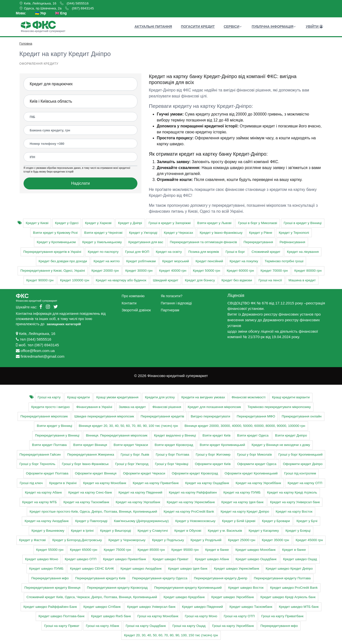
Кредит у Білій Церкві (239, 521)
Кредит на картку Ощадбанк (207, 483)
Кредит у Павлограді (91, 521)
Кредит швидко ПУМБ (46, 569)
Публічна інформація (274, 27)
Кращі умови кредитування (117, 397)
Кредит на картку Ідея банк (243, 502)
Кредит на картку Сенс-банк (90, 492)
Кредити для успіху (160, 397)
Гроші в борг (235, 252)
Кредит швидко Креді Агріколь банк (288, 597)
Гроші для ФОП (137, 252)
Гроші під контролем (300, 473)
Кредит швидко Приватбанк (124, 559)
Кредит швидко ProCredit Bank (294, 588)
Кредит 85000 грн (151, 550)
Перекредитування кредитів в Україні (52, 252)
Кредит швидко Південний (202, 607)
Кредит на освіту (169, 252)
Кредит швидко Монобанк (255, 550)
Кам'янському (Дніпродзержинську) (141, 521)
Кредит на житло (107, 261)
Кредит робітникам (141, 261)
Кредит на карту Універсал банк (295, 502)
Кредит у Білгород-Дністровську (77, 540)
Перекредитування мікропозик (44, 416)
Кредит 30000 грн (139, 271)
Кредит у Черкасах (179, 233)
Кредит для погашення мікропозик (214, 407)
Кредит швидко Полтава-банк (62, 616)
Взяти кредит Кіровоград (174, 445)
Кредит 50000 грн (207, 271)
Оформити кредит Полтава (47, 473)
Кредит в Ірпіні (82, 531)
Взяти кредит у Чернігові (103, 233)
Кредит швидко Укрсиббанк (233, 597)
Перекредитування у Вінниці (57, 435)
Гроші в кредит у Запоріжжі (170, 223)
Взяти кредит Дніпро (291, 435)
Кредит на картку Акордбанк (47, 521)
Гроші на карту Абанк (102, 626)
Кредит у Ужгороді (143, 233)
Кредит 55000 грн (50, 550)
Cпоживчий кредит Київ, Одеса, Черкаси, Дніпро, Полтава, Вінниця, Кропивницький (92, 597)
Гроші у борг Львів (135, 454)
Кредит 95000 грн (185, 550)
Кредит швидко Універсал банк (151, 607)
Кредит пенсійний (209, 261)
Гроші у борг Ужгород (132, 464)
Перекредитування (258, 242)
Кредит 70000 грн (274, 271)
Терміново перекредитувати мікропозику (279, 407)
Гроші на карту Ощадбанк (146, 626)
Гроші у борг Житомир (213, 454)
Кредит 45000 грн (309, 540)
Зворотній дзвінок (136, 310)
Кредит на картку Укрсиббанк (258, 483)
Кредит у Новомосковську (195, 521)
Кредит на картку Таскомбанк (86, 502)
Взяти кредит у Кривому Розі (55, 233)
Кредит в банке (217, 550)
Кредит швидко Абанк (212, 559)
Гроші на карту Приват (62, 626)
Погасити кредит (198, 27)
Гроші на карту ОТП (239, 616)
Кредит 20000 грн (105, 271)
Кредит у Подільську (168, 540)
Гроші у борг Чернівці (172, 464)
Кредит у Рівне (261, 233)
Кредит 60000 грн (240, 271)
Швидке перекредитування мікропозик (104, 416)
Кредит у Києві (37, 223)
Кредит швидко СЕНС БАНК (92, 569)
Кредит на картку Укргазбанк (138, 502)
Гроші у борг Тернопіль (37, 464)
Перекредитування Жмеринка (91, 454)
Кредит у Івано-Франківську (221, 233)
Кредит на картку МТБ (40, 502)
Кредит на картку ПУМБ (242, 492)
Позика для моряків (203, 252)
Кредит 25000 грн (242, 540)
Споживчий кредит (266, 252)
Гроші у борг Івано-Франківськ (85, 464)
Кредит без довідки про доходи (63, 261)
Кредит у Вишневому (48, 531)
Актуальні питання (153, 27)
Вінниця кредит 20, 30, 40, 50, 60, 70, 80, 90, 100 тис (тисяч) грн (128, 426)
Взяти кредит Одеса (253, 435)
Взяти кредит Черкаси (131, 445)
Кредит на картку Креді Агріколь (292, 492)
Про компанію (133, 296)
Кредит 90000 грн (40, 280)
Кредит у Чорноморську (127, 540)
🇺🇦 (41, 13)
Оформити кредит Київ (213, 464)
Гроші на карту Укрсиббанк (233, 626)
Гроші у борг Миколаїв (254, 454)
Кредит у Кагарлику (264, 531)
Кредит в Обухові (188, 531)
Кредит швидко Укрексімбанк (237, 569)
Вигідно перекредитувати (210, 416)
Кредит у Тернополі (294, 233)
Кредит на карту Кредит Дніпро (245, 512)
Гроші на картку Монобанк (158, 616)
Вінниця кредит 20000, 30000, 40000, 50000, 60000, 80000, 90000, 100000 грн (245, 426)
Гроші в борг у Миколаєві (258, 223)
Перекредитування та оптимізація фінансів (203, 242)
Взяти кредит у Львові (214, 223)
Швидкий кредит (166, 280)
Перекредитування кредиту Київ (100, 578)
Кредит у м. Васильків (225, 531)
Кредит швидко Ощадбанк (256, 559)
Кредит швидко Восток (246, 588)
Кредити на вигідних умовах (203, 397)
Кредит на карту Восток (294, 512)
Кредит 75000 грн (117, 550)
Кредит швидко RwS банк (111, 616)
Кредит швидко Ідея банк (188, 569)
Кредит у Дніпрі (130, 223)
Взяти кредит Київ (216, 435)
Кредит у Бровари (276, 521)
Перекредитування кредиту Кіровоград (117, 588)
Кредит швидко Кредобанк (184, 597)
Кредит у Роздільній (206, 540)
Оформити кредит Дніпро (303, 464)
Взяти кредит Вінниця (90, 445)
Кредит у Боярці (298, 531)
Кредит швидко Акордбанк (141, 569)
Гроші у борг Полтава (172, 454)
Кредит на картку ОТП (305, 483)
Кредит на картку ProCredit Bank (189, 512)
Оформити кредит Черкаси (144, 473)
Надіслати (81, 183)
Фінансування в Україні (94, 407)
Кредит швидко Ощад (300, 559)
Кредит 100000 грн (75, 280)
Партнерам (170, 310)
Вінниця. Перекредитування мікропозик (117, 435)
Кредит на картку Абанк (43, 492)
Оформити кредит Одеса (257, 464)
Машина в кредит (302, 280)
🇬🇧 (61, 13)
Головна (26, 44)
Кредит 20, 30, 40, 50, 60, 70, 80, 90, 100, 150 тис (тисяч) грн (171, 635)
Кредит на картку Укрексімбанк (191, 502)
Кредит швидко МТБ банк (299, 607)
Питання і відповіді (176, 303)
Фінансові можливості (249, 397)
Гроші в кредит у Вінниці (303, 223)
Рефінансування (292, 242)
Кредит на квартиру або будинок (121, 280)
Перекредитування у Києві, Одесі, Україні (53, 271)
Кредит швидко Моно (42, 559)
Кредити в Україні (63, 483)
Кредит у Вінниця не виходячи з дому (281, 445)
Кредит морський (176, 261)
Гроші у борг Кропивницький (301, 454)
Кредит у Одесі (67, 223)
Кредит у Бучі (307, 521)
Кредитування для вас (146, 242)
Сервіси (233, 27)
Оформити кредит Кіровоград (195, 473)
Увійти (314, 27)
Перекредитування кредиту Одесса (160, 578)
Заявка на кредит (132, 407)
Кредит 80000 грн (308, 271)
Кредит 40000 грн (173, 271)
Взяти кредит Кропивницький (222, 445)
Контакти (129, 303)
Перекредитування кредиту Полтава (282, 578)
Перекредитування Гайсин (40, 454)
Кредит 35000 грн (276, 540)
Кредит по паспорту (103, 252)
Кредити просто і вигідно (50, 407)
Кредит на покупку (244, 261)
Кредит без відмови (237, 280)
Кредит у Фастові (32, 540)
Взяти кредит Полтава (49, 445)
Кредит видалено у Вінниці (175, 435)
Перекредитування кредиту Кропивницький (188, 588)
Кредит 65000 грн (84, 550)
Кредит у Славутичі (153, 531)
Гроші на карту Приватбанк (282, 616)
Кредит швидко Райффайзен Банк (50, 607)
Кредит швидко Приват (171, 559)
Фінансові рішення (167, 407)
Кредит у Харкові (98, 223)
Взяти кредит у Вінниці (54, 426)
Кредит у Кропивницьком (56, 242)
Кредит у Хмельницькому (102, 242)
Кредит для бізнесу (200, 280)
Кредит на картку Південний (140, 492)
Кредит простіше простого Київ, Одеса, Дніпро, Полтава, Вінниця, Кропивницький (93, 512)
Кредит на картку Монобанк (105, 483)
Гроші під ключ (31, 483)
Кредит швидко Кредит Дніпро (289, 569)
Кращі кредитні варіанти (291, 397)
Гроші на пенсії (270, 280)
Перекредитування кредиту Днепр (221, 578)
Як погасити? (171, 296)
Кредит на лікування (303, 252)
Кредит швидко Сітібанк (102, 607)
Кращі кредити (78, 397)
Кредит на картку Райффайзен (193, 492)
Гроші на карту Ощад (189, 626)
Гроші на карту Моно (201, 616)
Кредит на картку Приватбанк (156, 483)
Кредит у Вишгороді (116, 531)
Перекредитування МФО (256, 416)
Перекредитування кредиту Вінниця (52, 588)
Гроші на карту (49, 397)
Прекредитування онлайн (302, 416)
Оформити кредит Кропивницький (251, 473)
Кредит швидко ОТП (81, 559)
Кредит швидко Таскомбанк (251, 607)
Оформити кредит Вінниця (96, 473)
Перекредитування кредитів (162, 416)
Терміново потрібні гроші (284, 261)
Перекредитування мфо (50, 578)
